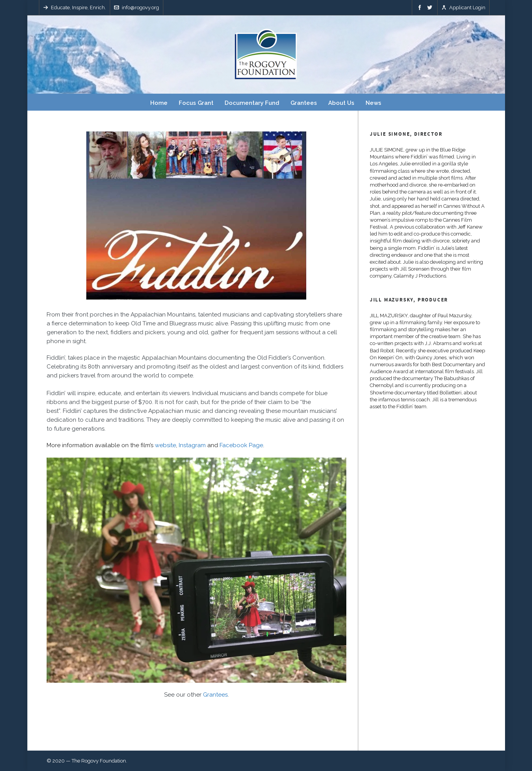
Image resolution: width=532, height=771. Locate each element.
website (165, 445)
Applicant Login (463, 8)
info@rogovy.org (137, 8)
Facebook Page (241, 445)
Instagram (192, 445)
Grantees (215, 695)
